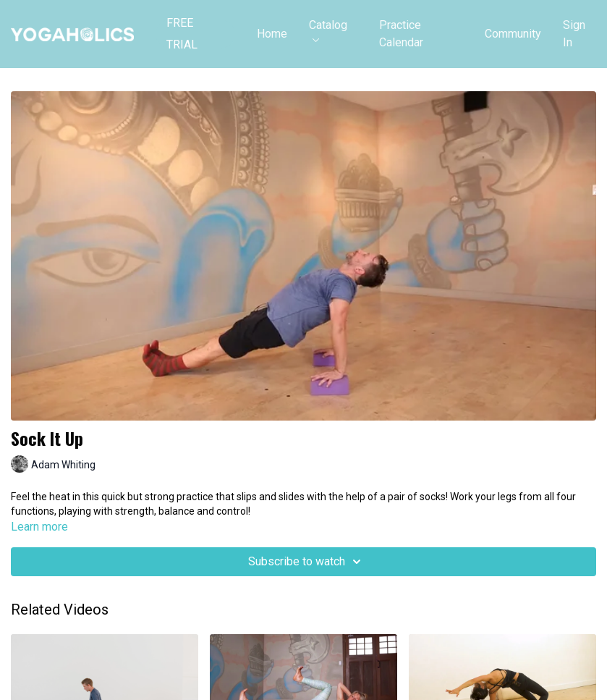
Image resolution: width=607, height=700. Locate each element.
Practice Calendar (401, 34)
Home (272, 34)
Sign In (574, 34)
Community (513, 34)
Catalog (328, 30)
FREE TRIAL (182, 34)
